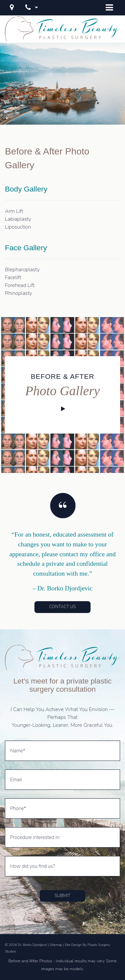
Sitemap (56, 945)
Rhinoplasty (19, 293)
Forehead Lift (20, 285)
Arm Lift (14, 211)
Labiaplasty (18, 219)
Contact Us (62, 607)
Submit (62, 896)
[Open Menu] (109, 8)
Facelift (13, 277)
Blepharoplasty (22, 270)
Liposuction (18, 227)
